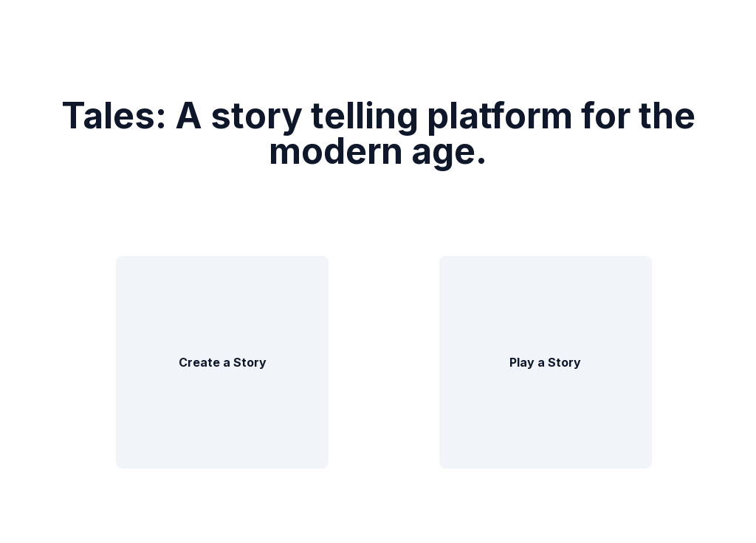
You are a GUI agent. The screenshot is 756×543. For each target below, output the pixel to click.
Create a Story (223, 362)
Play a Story (545, 362)
